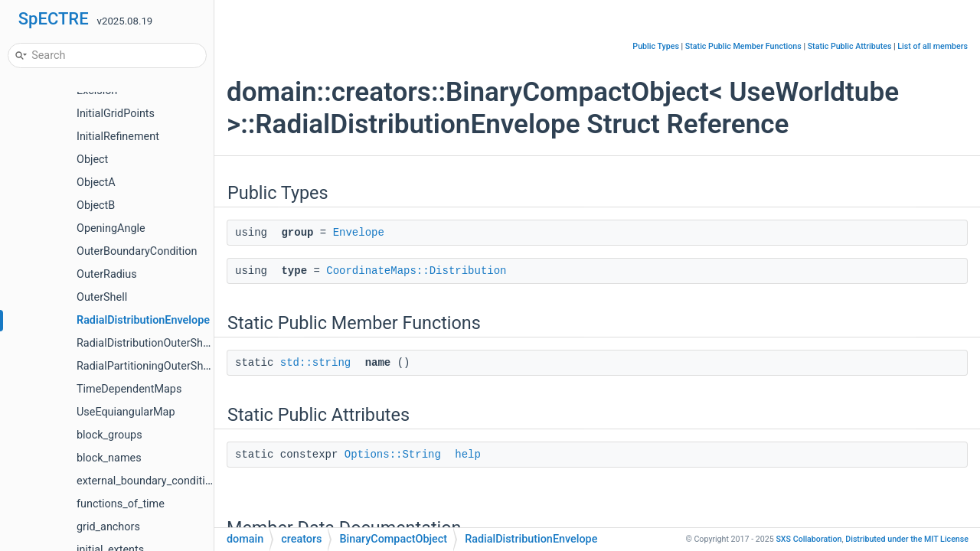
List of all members (933, 46)
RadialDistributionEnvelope (143, 320)
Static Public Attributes (850, 46)
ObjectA (96, 183)
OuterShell (102, 297)
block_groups (109, 435)
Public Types (656, 46)
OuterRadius (107, 274)
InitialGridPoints (116, 114)
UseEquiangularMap (126, 412)
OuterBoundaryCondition (137, 251)
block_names (109, 458)
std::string (315, 363)
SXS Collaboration (808, 539)
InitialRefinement (118, 137)
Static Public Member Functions (743, 46)
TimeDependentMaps (129, 389)
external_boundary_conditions (150, 481)
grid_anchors (108, 527)
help (468, 455)
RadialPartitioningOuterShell (145, 366)
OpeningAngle (111, 228)
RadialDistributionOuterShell (145, 343)
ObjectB (96, 205)
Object (92, 160)
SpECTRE (54, 19)
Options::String (393, 455)
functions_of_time (121, 504)
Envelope (359, 233)
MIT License (907, 539)
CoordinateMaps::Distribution (416, 271)
